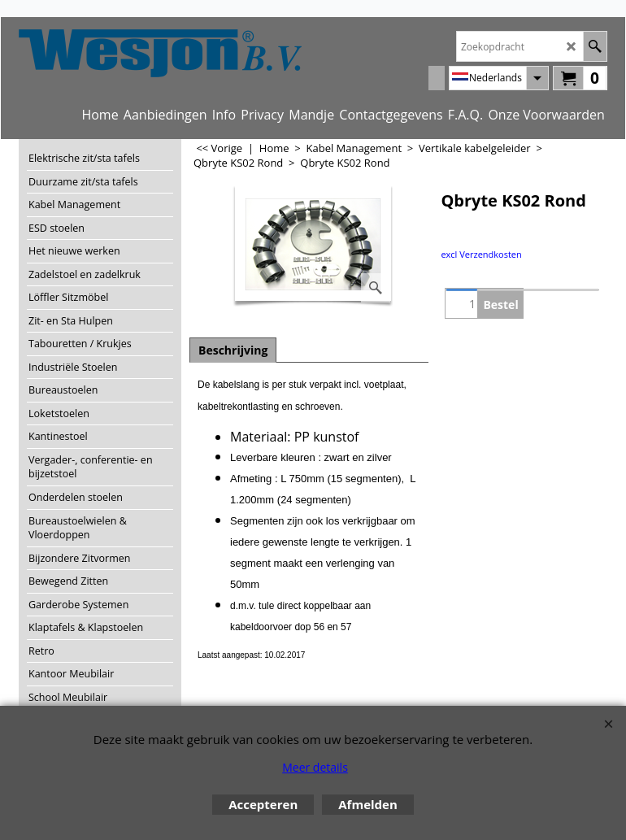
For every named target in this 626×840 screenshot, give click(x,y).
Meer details (315, 767)
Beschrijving (233, 350)
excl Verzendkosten (481, 254)
